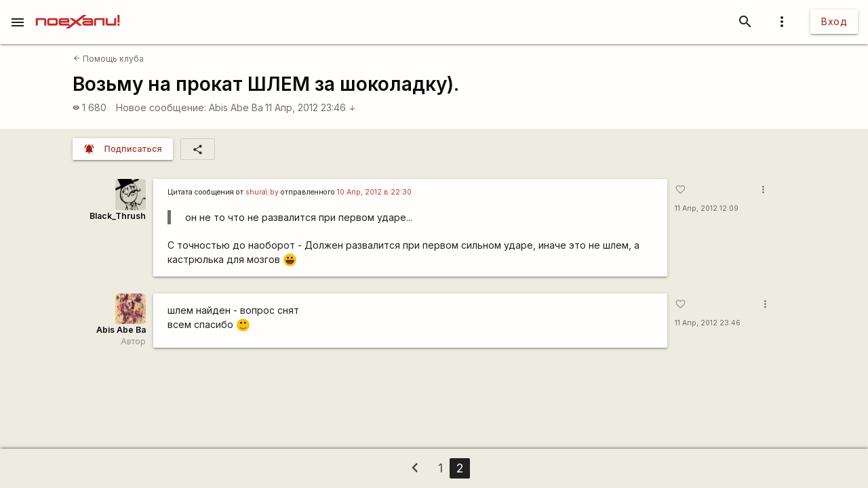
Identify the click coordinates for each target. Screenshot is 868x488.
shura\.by (262, 192)
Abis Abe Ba (236, 107)
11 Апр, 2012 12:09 (707, 208)
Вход (834, 21)
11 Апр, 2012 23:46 (311, 107)
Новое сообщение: (161, 107)
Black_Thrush (118, 216)
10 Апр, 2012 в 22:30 (374, 192)
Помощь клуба (108, 59)
